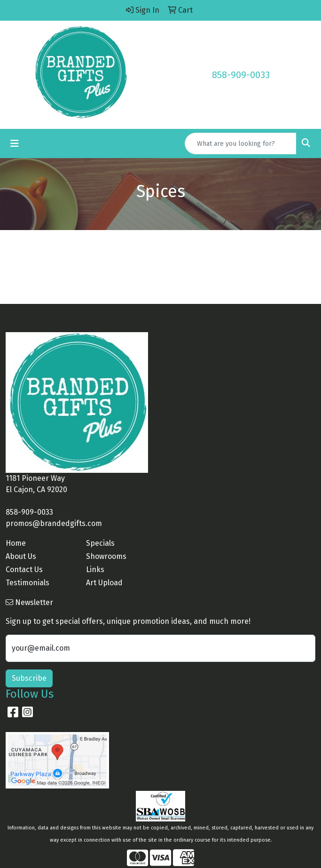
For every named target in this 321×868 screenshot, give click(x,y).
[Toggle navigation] (15, 143)
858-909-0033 (241, 75)
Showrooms (106, 556)
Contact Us (24, 569)
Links (95, 569)
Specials (100, 543)
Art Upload (104, 583)
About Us (21, 556)
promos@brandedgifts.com (54, 523)
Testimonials (27, 583)
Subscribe (29, 678)
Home (16, 543)
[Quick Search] (241, 143)
